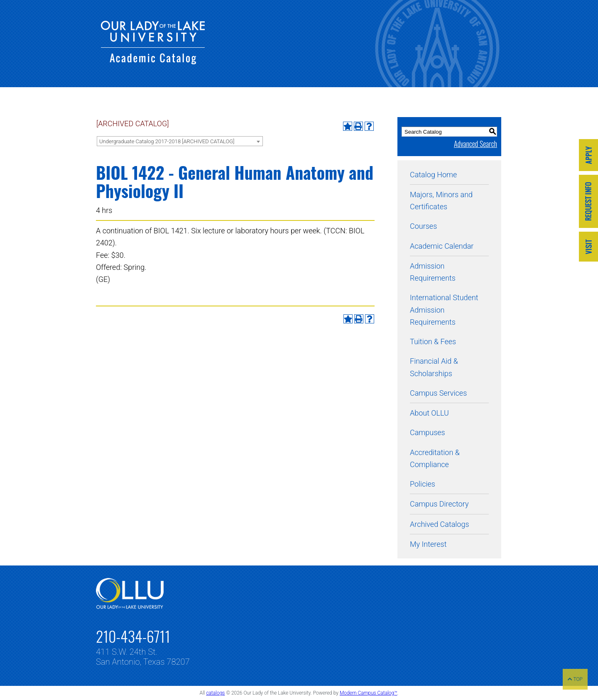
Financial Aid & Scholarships (434, 367)
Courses (423, 226)
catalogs (215, 693)
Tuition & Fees (433, 341)
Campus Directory (439, 504)
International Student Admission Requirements (444, 310)
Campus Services (438, 393)
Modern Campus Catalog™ (369, 693)
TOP (575, 679)
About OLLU (429, 413)
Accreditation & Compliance (435, 458)
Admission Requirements (433, 272)
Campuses (428, 432)
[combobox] (180, 141)
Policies (423, 484)
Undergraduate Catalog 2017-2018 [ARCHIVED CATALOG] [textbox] (167, 141)
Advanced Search (475, 144)
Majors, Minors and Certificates (441, 201)
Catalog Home (433, 175)
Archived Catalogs (440, 524)
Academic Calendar (442, 246)
